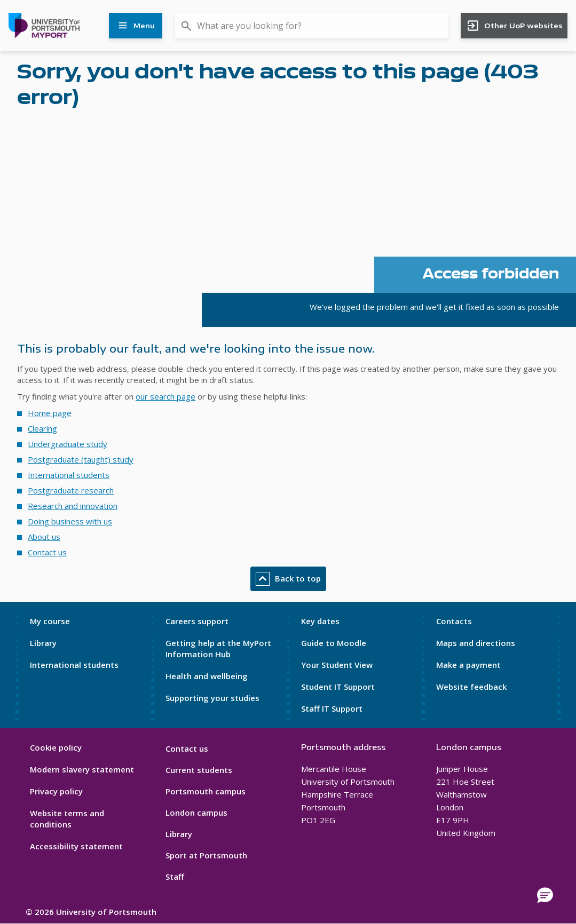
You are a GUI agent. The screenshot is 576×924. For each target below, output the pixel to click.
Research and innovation (73, 506)
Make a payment (468, 665)
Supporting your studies (212, 698)
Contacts (454, 621)
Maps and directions (476, 643)
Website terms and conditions (67, 819)
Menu (136, 26)
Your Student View (337, 665)
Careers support (197, 621)
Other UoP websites (514, 26)
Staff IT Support (332, 708)
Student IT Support (338, 687)
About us (44, 537)
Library (43, 643)
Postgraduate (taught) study (81, 459)
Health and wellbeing (207, 676)
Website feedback (471, 687)
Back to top (288, 579)
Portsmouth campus (206, 791)
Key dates (320, 621)
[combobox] (311, 26)
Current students (199, 770)
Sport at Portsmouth (206, 855)
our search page (165, 396)
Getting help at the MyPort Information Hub (218, 648)
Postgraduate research (71, 490)
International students (69, 475)
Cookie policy (56, 747)
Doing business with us (70, 521)
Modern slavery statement (82, 769)
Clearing (42, 428)
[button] (545, 896)
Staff (175, 877)
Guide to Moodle (334, 643)
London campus (196, 813)
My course (50, 621)
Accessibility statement (76, 846)
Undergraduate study (68, 444)
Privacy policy (56, 791)
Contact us (47, 552)
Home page (50, 413)
